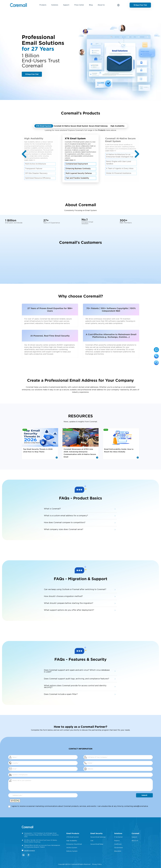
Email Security (97, 833)
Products (43, 5)
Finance (117, 841)
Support (66, 5)
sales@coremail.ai (141, 806)
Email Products (73, 833)
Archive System (72, 848)
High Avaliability (72, 841)
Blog (91, 5)
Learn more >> (30, 160)
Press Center (79, 5)
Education (118, 851)
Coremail (135, 833)
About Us (101, 5)
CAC (92, 841)
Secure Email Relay (97, 844)
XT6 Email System (73, 837)
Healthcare (118, 844)
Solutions (55, 5)
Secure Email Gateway (98, 837)
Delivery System (72, 851)
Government (119, 848)
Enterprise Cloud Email (74, 844)
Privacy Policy (97, 864)
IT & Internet (118, 837)
